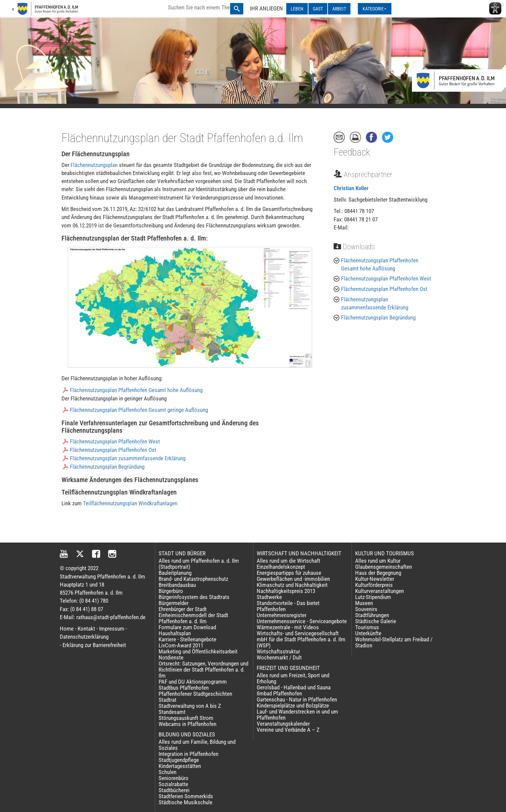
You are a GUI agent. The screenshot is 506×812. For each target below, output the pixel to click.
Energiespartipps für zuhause (289, 573)
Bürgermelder (174, 603)
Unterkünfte (368, 633)
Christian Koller (351, 188)
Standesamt (172, 712)
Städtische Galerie (376, 621)
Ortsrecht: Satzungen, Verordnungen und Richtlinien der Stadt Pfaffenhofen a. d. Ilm (203, 670)
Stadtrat (167, 700)
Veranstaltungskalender (283, 724)
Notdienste (171, 657)
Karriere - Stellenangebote (187, 639)
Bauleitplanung (175, 573)
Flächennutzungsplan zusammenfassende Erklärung (128, 458)
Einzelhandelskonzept (281, 567)
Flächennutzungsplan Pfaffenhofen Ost (113, 450)
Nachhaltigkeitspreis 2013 (286, 591)
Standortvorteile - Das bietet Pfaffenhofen (288, 606)
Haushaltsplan (175, 633)
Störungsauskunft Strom (186, 718)
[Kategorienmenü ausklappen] (375, 9)
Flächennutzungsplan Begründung (107, 467)
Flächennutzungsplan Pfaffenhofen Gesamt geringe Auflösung (139, 410)
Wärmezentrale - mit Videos (288, 627)
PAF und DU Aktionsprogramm (193, 682)
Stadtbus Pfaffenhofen (184, 688)
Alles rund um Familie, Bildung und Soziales (197, 745)
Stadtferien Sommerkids (186, 796)
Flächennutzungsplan (94, 165)
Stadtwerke (269, 597)
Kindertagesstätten (180, 766)
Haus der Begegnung (378, 573)
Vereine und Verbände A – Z (288, 730)
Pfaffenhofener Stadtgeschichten (195, 694)
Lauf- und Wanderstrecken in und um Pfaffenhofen (297, 715)
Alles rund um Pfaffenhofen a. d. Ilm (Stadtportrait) (199, 564)
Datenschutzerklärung (84, 637)
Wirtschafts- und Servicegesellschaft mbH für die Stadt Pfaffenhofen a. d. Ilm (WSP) (301, 639)
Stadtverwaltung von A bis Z (190, 706)
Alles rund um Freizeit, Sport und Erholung (293, 678)
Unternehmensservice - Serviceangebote (302, 621)
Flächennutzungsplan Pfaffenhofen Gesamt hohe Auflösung (136, 390)
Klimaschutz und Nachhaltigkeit (292, 585)
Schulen (167, 772)
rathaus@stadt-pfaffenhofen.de (111, 617)
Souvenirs (366, 609)
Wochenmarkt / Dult (279, 657)
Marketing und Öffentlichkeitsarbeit (198, 651)
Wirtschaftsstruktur (278, 651)
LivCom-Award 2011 (181, 645)
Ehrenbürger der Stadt (183, 609)
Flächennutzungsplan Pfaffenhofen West (115, 441)
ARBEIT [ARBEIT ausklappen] (339, 9)
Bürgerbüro (171, 591)
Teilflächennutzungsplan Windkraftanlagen (130, 503)
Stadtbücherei (174, 790)
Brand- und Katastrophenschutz (193, 579)
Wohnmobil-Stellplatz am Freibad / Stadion (394, 642)
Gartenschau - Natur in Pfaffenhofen (297, 699)
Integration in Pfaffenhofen (188, 754)
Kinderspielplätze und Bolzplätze (293, 706)
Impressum (112, 629)
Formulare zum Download (187, 627)
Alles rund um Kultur (378, 561)
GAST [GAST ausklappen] (318, 9)
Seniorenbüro (174, 778)
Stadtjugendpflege (179, 760)
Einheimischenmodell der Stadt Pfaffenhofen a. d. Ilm (193, 618)
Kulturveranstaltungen (379, 591)
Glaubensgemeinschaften (384, 567)
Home (67, 629)
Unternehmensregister (282, 615)
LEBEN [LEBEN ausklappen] (297, 9)
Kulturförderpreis (374, 585)
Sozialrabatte (173, 784)
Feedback (352, 152)
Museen (364, 603)
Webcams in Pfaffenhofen (187, 724)
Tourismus (367, 627)
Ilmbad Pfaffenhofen (279, 693)
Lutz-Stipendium (373, 597)
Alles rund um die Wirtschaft (288, 561)
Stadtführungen (372, 615)
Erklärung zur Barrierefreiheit (94, 645)
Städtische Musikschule (185, 802)
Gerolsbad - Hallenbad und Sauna (294, 687)
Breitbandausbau (177, 585)
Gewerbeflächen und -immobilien (293, 579)
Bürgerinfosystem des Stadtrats (194, 597)
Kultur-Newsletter (375, 579)
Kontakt (86, 629)
